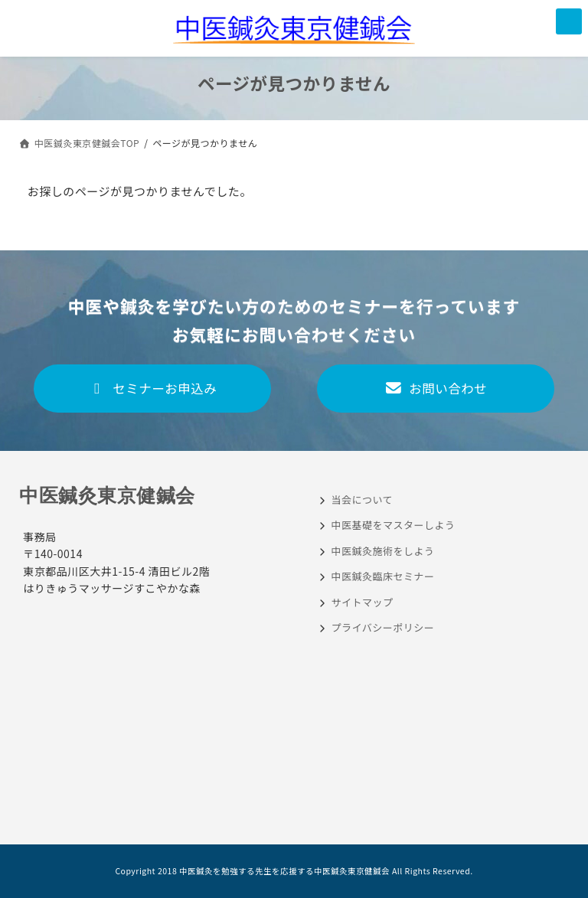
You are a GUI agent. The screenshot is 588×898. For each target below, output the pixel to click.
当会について (363, 500)
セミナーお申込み (153, 388)
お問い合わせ (436, 388)
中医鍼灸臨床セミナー (383, 576)
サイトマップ (363, 602)
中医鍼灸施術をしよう (383, 551)
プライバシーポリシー (383, 627)
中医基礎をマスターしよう (394, 525)
